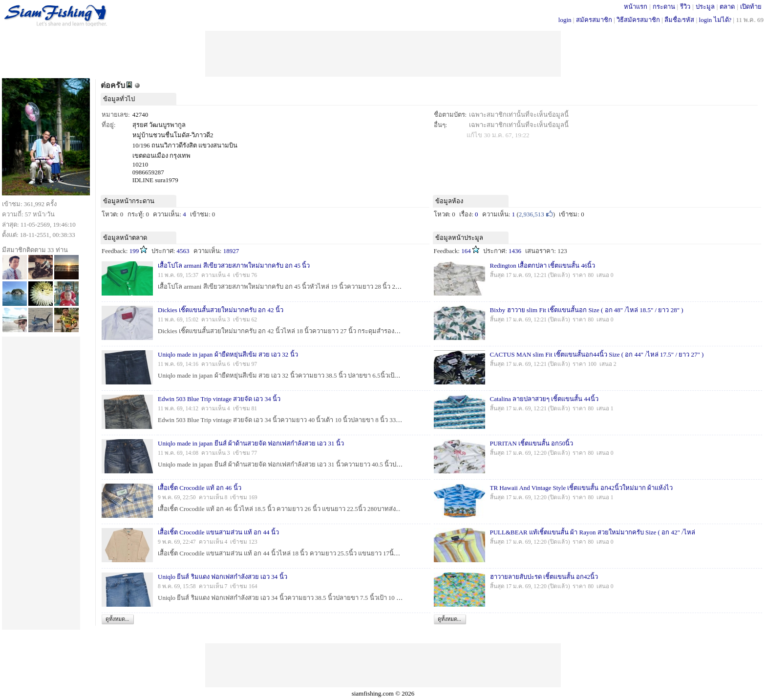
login (565, 20)
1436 (515, 251)
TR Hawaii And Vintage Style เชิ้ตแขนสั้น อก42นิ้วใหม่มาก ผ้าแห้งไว (581, 488)
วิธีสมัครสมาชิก (638, 20)
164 (466, 251)
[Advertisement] (383, 53)
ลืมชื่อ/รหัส (680, 20)
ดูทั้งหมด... (117, 619)
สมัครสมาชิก (594, 20)
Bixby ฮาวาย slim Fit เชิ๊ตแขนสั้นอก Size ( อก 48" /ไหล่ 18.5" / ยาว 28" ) (587, 310)
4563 (183, 251)
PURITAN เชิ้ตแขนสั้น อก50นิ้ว (532, 443)
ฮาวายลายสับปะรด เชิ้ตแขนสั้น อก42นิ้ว (544, 577)
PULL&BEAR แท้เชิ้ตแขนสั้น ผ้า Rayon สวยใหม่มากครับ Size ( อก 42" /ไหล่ (593, 532)
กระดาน (664, 7)
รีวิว (685, 7)
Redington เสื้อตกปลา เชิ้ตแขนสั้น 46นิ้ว (543, 265)
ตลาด (727, 7)
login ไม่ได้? (715, 20)
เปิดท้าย (751, 7)
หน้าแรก (636, 7)
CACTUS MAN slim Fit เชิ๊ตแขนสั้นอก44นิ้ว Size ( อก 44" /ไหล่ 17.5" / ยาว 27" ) (597, 354)
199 (134, 251)
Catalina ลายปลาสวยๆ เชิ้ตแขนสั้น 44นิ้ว (544, 399)
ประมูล (705, 7)
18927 (231, 251)
